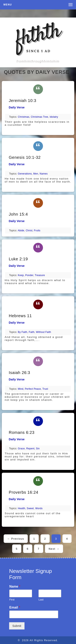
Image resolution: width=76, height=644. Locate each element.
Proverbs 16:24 (23, 492)
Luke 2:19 (18, 259)
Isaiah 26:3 (19, 373)
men (36, 174)
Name (15, 586)
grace (21, 449)
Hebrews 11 (20, 316)
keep (21, 275)
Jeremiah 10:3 (22, 101)
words (39, 508)
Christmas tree (40, 117)
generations (25, 174)
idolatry (54, 117)
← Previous (16, 539)
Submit (17, 626)
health (22, 508)
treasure (40, 275)
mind (21, 389)
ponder (29, 275)
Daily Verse (17, 107)
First (12, 600)
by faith (22, 332)
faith (32, 332)
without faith (43, 332)
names (44, 174)
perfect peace (33, 389)
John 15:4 (18, 214)
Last (41, 600)
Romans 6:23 (22, 432)
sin (38, 449)
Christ (29, 231)
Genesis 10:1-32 (25, 157)
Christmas (24, 117)
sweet (30, 508)
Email (15, 607)
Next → (54, 549)
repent (31, 449)
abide (21, 231)
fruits (37, 231)
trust (45, 389)
